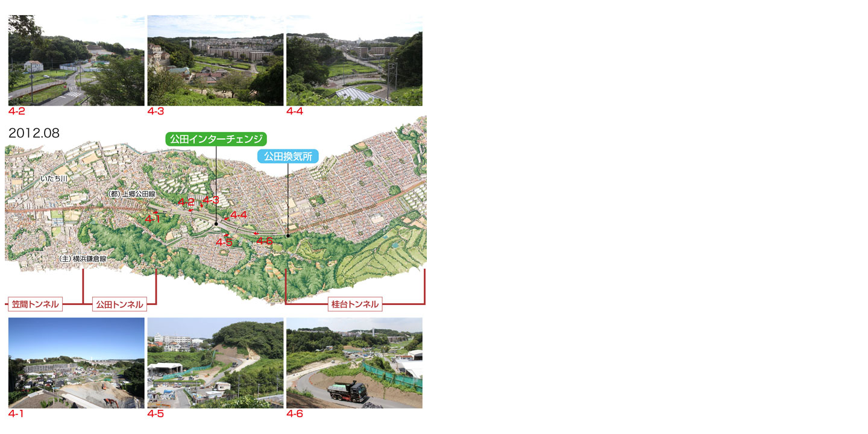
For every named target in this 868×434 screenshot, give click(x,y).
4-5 (215, 363)
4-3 (215, 58)
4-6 (354, 363)
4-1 (77, 363)
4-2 (77, 58)
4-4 (354, 58)
